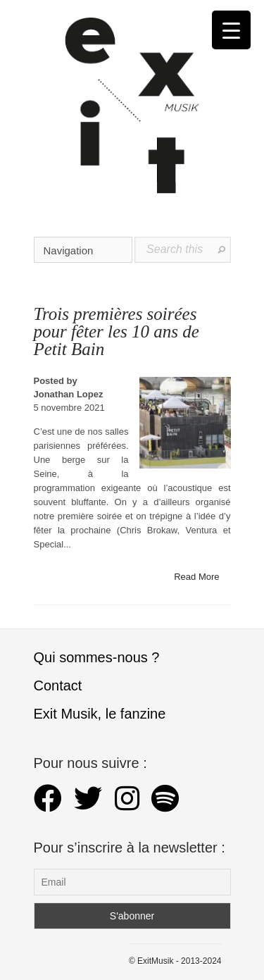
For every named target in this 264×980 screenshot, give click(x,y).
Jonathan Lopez (69, 394)
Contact (58, 686)
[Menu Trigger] (231, 30)
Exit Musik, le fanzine (100, 714)
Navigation (84, 250)
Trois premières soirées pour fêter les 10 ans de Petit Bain (117, 331)
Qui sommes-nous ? (97, 657)
